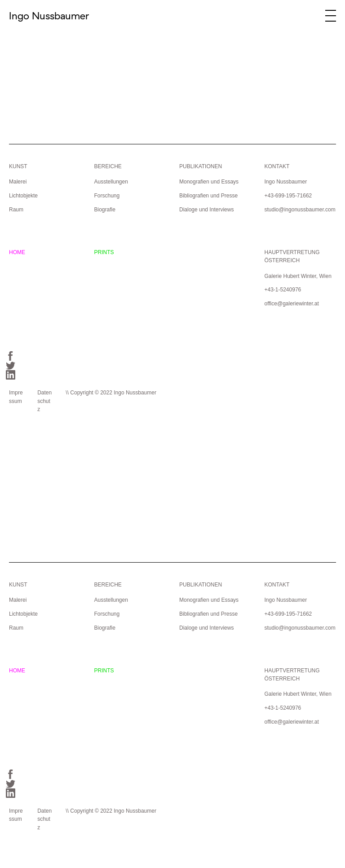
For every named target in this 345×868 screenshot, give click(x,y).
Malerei (18, 182)
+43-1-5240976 (283, 290)
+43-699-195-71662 (288, 196)
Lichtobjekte (23, 196)
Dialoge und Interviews (206, 210)
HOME (17, 252)
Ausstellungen (111, 182)
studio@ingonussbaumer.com (300, 210)
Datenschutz (44, 401)
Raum (16, 210)
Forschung (107, 196)
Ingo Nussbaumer (49, 16)
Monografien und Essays (209, 182)
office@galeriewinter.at (291, 304)
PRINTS (104, 252)
